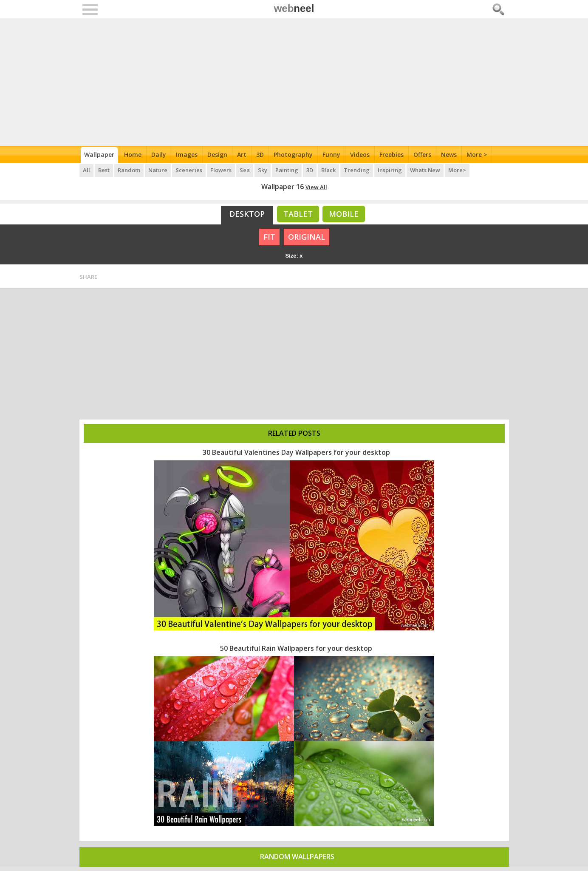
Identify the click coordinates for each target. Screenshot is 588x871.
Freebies (392, 155)
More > (477, 155)
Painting (287, 170)
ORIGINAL (307, 237)
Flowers (221, 170)
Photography (293, 155)
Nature (158, 170)
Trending (357, 170)
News (449, 155)
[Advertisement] (294, 82)
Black (328, 170)
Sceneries (189, 170)
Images (187, 155)
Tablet (298, 214)
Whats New (425, 170)
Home (133, 155)
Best (104, 170)
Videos (360, 155)
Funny (331, 155)
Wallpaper (99, 155)
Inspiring (390, 170)
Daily (159, 155)
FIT (269, 237)
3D (260, 155)
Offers (422, 155)
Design (217, 155)
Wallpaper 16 (283, 187)
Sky (263, 170)
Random (129, 170)
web (294, 8)
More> (457, 170)
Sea (245, 170)
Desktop (247, 214)
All (86, 170)
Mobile (344, 214)
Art (242, 155)
